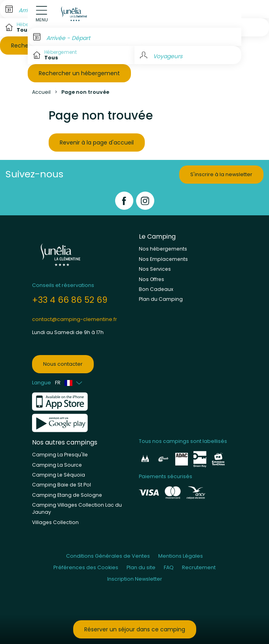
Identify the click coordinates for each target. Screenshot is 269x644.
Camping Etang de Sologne (67, 495)
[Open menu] (42, 14)
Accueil (41, 92)
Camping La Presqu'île (60, 455)
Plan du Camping (161, 299)
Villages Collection (55, 522)
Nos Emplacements (163, 259)
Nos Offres (152, 279)
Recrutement (199, 567)
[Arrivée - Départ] (134, 37)
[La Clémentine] (75, 14)
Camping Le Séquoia (59, 475)
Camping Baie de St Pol (62, 485)
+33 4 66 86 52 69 (70, 300)
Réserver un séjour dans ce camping (135, 629)
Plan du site (141, 567)
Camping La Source (57, 465)
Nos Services (155, 269)
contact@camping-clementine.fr (75, 319)
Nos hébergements (163, 249)
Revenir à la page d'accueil (97, 142)
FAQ (169, 567)
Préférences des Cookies (86, 567)
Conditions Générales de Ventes (108, 556)
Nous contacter (63, 364)
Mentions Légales (181, 556)
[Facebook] (124, 201)
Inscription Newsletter (135, 579)
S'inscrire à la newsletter (221, 174)
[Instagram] (145, 201)
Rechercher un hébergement (79, 73)
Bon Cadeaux (156, 289)
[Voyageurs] (188, 55)
